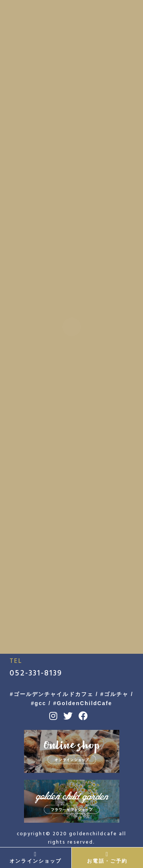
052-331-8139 (36, 673)
